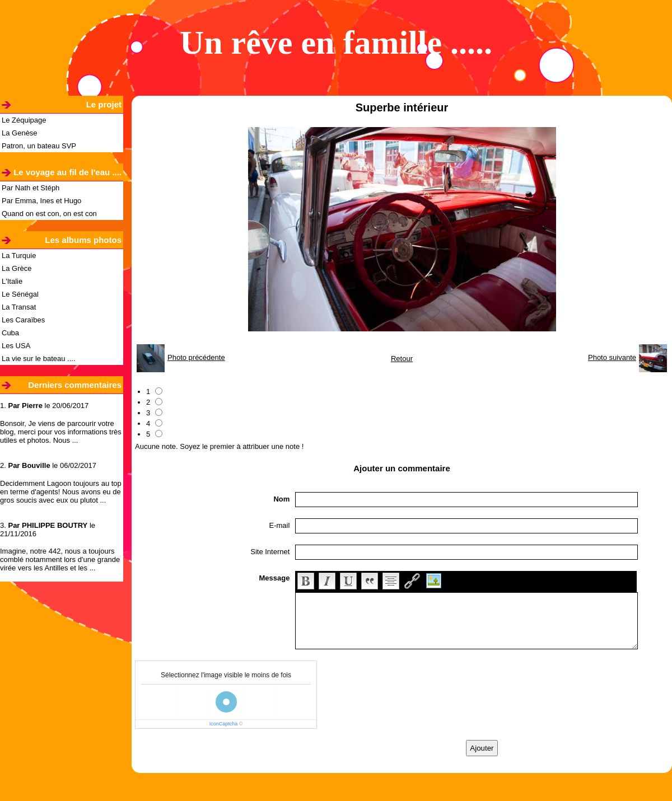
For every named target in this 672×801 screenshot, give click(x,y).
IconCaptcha (224, 724)
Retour (402, 359)
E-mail (280, 525)
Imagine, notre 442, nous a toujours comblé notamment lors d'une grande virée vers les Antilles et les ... (60, 559)
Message (274, 578)
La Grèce (17, 268)
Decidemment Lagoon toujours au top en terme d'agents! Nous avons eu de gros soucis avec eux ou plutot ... (61, 492)
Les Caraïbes (23, 320)
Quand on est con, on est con (49, 214)
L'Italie (12, 281)
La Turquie (19, 256)
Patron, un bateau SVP (39, 146)
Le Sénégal (20, 294)
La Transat (19, 307)
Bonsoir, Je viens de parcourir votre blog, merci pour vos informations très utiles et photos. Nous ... (61, 432)
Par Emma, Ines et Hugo (41, 201)
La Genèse (20, 133)
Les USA (16, 346)
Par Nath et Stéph (31, 188)
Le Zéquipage (24, 120)
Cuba (10, 333)
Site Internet (270, 552)
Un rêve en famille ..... (336, 43)
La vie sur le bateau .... (39, 359)
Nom (281, 499)
